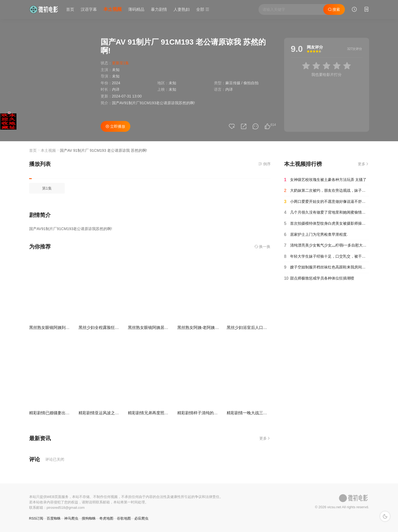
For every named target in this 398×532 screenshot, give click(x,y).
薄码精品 (136, 9)
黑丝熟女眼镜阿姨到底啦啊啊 (55, 327)
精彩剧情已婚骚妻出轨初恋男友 (57, 413)
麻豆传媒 (233, 83)
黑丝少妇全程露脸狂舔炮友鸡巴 (107, 327)
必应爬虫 (141, 518)
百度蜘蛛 (54, 518)
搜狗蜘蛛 (89, 518)
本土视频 (113, 9)
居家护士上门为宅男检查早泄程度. (316, 235)
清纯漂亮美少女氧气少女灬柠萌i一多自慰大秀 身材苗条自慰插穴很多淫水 (327, 245)
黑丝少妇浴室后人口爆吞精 (251, 327)
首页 (70, 9)
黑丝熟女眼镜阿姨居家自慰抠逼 (156, 327)
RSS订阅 (36, 518)
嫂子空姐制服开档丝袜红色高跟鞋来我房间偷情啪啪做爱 (327, 267)
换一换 (263, 247)
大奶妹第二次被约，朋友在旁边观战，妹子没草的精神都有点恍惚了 (327, 191)
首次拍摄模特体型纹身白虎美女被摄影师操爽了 (327, 224)
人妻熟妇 (182, 9)
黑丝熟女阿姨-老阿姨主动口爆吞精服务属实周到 (220, 327)
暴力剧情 (159, 9)
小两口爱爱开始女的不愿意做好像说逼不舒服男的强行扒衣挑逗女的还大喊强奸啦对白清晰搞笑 (327, 202)
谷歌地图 (124, 518)
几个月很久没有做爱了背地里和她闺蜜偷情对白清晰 (327, 213)
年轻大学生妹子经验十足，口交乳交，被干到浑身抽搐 (327, 257)
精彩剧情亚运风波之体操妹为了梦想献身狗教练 (121, 413)
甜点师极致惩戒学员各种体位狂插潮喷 (319, 278)
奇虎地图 (106, 518)
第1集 (47, 188)
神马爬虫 (71, 518)
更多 (265, 438)
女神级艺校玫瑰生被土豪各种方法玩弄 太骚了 (325, 180)
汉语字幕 (89, 9)
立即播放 (115, 126)
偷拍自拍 (251, 83)
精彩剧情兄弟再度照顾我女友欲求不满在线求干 (170, 413)
